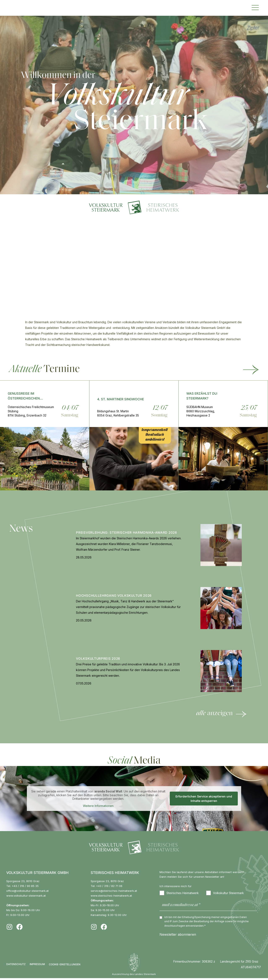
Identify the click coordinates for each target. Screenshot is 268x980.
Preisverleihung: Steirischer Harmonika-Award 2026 (126, 533)
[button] (255, 7)
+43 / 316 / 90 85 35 (25, 886)
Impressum (37, 966)
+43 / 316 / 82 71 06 (109, 886)
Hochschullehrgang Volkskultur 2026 (114, 596)
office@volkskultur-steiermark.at (27, 891)
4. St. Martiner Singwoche (121, 399)
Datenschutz (16, 966)
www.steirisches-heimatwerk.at (111, 896)
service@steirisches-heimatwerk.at (114, 891)
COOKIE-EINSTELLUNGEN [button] (65, 966)
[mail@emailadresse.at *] (208, 906)
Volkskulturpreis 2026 (98, 659)
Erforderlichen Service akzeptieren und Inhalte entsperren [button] (204, 799)
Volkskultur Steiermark (225, 893)
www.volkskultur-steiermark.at (26, 896)
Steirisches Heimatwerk (179, 893)
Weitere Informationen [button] (98, 806)
